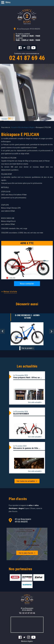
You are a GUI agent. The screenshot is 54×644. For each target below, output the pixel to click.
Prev (2, 331)
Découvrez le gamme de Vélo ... (27, 448)
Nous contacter (27, 284)
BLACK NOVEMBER (21, 414)
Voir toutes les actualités (26, 481)
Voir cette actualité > (35, 402)
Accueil (14, 127)
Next (52, 331)
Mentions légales (27, 641)
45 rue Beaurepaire (28, 29)
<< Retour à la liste (9, 292)
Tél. (27, 613)
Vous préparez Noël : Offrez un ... (28, 377)
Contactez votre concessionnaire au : (27, 57)
